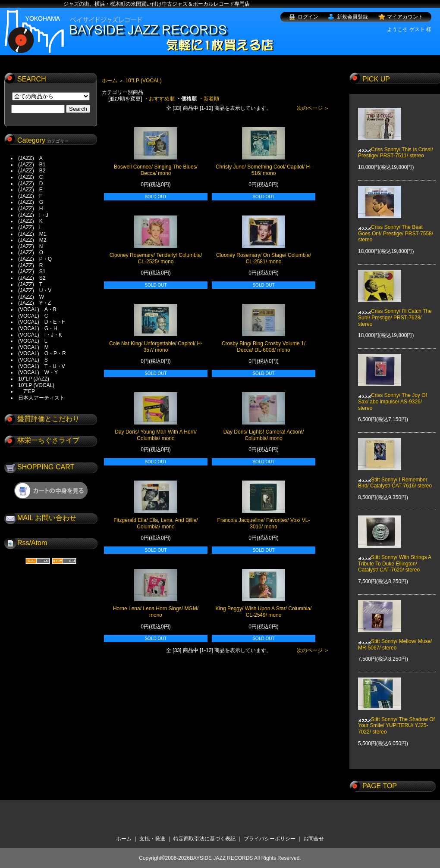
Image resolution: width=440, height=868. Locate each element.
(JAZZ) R (30, 265)
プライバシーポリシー (270, 839)
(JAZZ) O (31, 253)
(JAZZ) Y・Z (35, 303)
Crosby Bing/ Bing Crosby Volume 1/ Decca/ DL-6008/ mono (264, 347)
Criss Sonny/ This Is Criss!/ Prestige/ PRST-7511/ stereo (396, 146)
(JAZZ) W (31, 297)
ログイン (308, 17)
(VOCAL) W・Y (38, 372)
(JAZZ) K (30, 221)
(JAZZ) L (30, 228)
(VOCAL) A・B (37, 309)
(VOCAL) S (33, 360)
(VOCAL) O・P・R (42, 353)
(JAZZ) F (30, 196)
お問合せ (314, 839)
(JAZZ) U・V (35, 290)
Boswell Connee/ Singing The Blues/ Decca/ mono (156, 170)
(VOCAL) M (33, 347)
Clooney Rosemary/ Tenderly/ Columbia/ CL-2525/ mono (156, 258)
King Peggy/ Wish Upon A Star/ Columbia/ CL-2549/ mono (264, 612)
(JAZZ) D (30, 184)
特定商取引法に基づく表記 (204, 839)
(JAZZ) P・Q (35, 259)
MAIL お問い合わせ (47, 518)
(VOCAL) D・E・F (42, 322)
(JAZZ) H (30, 209)
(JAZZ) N (30, 247)
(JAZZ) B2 (32, 171)
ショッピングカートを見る (51, 490)
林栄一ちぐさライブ (48, 440)
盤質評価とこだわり (48, 419)
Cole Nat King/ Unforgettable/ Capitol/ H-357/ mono (156, 347)
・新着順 (209, 99)
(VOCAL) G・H (38, 328)
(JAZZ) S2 (32, 278)
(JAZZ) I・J (36, 215)
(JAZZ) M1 (32, 234)
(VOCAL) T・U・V (42, 366)
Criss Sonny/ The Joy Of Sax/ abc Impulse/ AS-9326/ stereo (393, 395)
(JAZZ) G (31, 202)
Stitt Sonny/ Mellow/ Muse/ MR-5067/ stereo (395, 638)
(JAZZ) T (30, 284)
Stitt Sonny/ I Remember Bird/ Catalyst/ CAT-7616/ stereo (395, 476)
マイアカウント (405, 17)
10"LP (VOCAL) (36, 385)
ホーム (110, 81)
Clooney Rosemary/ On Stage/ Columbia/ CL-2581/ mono (264, 258)
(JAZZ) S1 (32, 272)
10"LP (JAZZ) (34, 379)
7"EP (27, 391)
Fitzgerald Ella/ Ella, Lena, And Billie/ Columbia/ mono (156, 523)
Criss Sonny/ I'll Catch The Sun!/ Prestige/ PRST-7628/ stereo (395, 311)
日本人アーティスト (41, 398)
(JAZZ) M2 (32, 240)
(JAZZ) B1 (32, 165)
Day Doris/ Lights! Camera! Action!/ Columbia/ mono (264, 435)
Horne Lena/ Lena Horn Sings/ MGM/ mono (156, 612)
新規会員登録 (352, 17)
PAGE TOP (380, 786)
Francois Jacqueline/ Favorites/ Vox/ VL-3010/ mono (264, 523)
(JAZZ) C (30, 177)
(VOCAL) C (33, 316)
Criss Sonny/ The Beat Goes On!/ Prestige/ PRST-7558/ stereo (396, 227)
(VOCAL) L (33, 341)
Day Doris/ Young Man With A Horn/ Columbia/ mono (156, 435)
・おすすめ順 (159, 99)
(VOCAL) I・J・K (40, 335)
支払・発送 (152, 839)
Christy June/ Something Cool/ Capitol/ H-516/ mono (264, 170)
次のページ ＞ (313, 108)
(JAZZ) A (30, 158)
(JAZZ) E (30, 190)
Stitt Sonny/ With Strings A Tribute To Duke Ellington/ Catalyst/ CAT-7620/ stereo (394, 557)
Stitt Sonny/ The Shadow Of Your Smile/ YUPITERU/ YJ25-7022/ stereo (396, 719)
